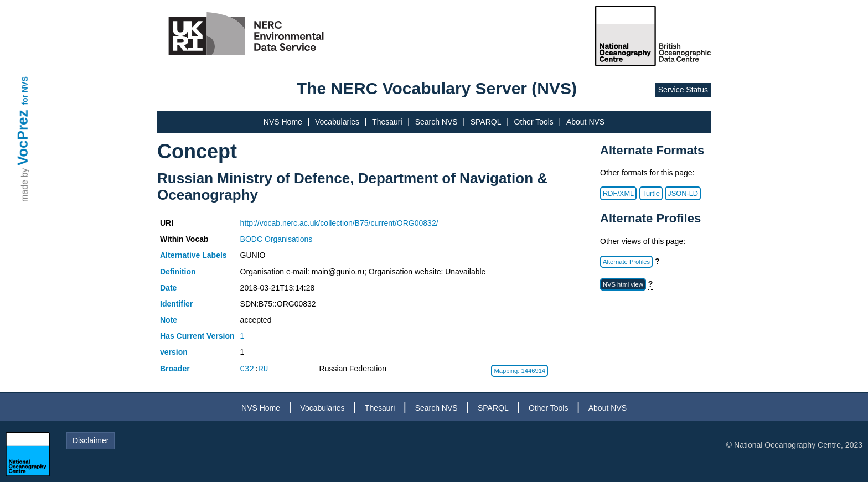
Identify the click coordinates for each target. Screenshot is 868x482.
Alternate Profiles (626, 262)
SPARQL (486, 122)
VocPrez (23, 138)
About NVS (585, 122)
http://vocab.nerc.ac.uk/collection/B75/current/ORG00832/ (339, 223)
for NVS (25, 90)
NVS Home (283, 122)
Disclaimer (91, 440)
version (174, 352)
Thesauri (387, 122)
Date (168, 288)
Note (169, 320)
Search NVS (436, 122)
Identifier (176, 304)
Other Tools (534, 122)
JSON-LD (683, 193)
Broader (175, 369)
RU (263, 369)
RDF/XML (618, 193)
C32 (247, 369)
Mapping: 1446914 (520, 371)
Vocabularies (337, 122)
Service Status (683, 90)
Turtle (651, 193)
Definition (178, 272)
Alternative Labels (193, 255)
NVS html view (623, 284)
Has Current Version (197, 336)
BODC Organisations (277, 239)
